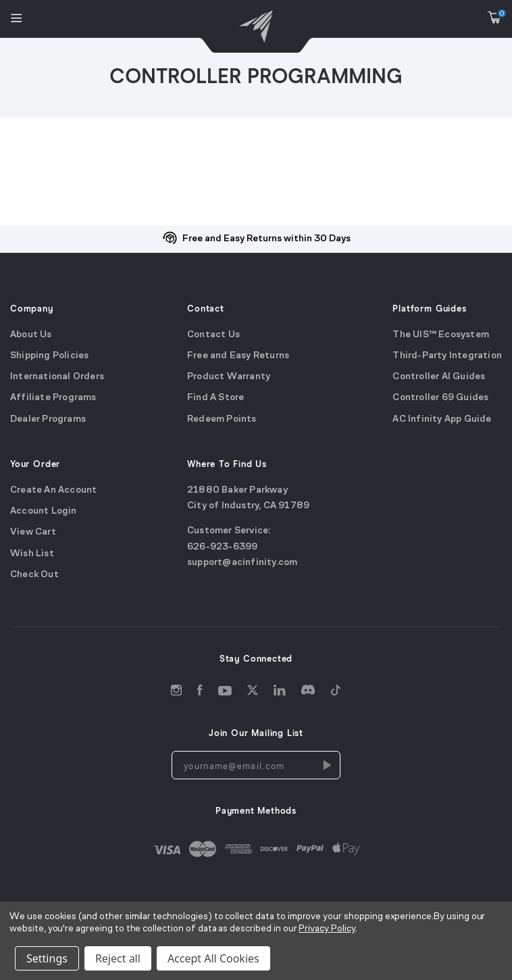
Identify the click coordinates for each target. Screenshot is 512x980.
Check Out (34, 574)
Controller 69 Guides (440, 398)
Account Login (44, 511)
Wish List (32, 553)
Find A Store (215, 398)
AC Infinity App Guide (442, 419)
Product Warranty (229, 377)
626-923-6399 (222, 546)
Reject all (118, 958)
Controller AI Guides (439, 377)
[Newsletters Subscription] (326, 765)
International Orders (57, 377)
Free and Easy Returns (238, 355)
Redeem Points (222, 419)
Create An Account (53, 490)
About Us (31, 334)
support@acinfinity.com (242, 562)
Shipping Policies (49, 355)
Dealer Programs (48, 419)
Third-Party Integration (447, 355)
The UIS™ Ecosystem (441, 334)
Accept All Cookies (213, 958)
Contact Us (213, 334)
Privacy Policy (327, 929)
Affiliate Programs (53, 398)
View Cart (33, 532)
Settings (47, 958)
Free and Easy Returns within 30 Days (266, 239)
